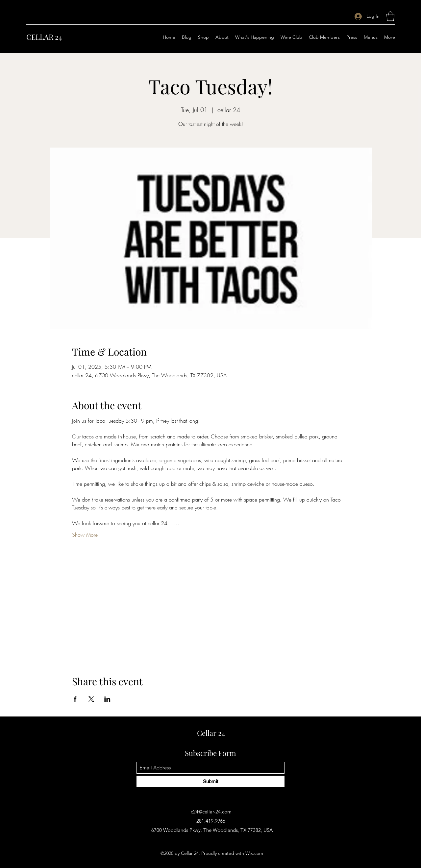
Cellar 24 (211, 733)
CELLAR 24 (44, 37)
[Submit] (210, 781)
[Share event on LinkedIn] (107, 699)
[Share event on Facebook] (75, 699)
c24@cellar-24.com (211, 812)
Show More (85, 535)
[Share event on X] (91, 699)
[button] (390, 16)
